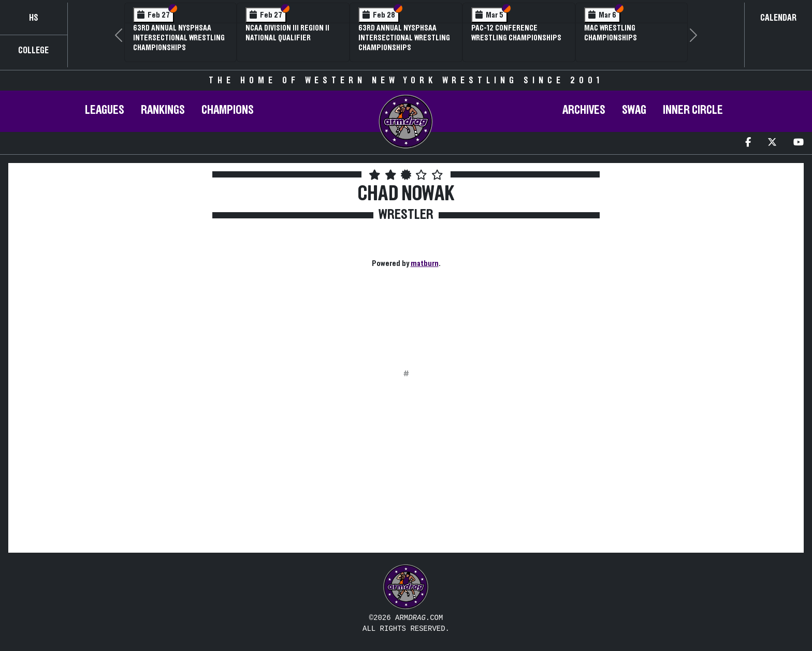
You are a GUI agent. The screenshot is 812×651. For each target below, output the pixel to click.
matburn (425, 263)
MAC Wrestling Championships (611, 33)
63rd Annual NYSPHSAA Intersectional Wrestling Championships (179, 38)
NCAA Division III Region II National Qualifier (287, 33)
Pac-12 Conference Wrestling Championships (516, 33)
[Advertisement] (109, 269)
